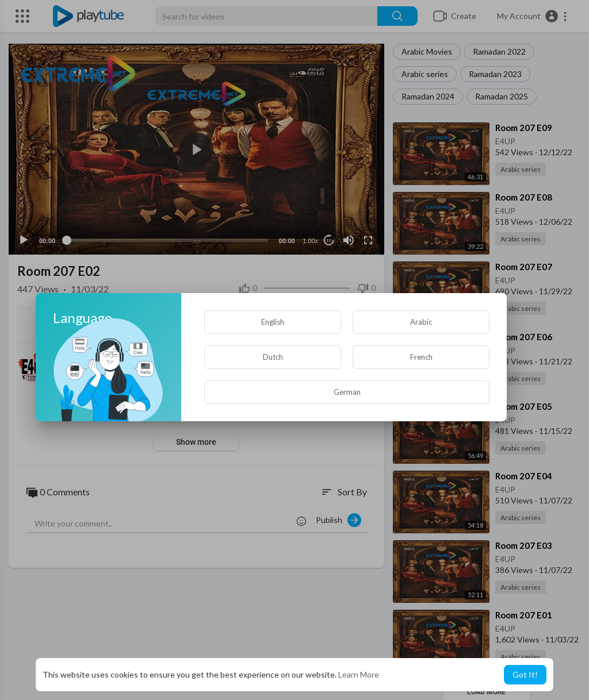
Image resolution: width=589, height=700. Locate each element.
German (347, 392)
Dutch (273, 357)
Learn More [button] (359, 674)
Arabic (421, 322)
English (273, 322)
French (421, 357)
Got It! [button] (525, 674)
